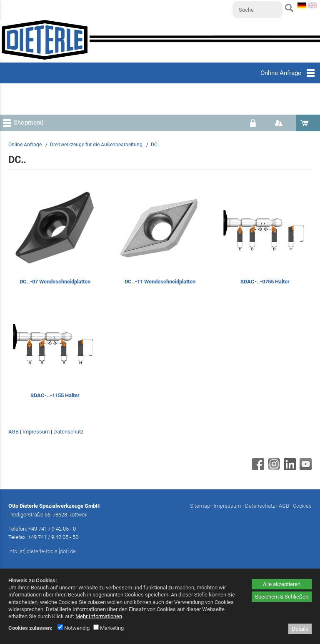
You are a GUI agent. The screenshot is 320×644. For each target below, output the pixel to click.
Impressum (36, 432)
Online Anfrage (25, 145)
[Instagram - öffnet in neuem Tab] (273, 468)
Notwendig (74, 628)
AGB (14, 432)
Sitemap (200, 506)
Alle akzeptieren (282, 584)
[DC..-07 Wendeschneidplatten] (55, 239)
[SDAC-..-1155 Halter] (55, 353)
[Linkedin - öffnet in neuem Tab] (289, 468)
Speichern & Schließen (282, 597)
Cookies (302, 506)
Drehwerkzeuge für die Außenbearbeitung (96, 145)
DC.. (155, 145)
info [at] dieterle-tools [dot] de (42, 551)
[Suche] (257, 10)
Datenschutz (68, 432)
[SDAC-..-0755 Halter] (265, 239)
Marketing (109, 628)
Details (300, 629)
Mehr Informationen (99, 616)
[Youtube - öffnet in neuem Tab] (305, 468)
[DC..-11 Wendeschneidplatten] (160, 239)
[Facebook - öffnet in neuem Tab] (257, 468)
